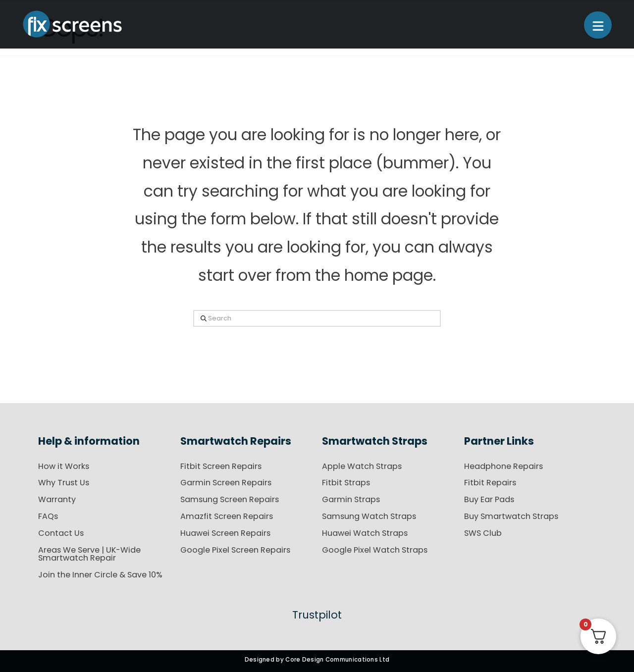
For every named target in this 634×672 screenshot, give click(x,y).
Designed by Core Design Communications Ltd (317, 660)
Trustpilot (317, 615)
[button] (598, 25)
